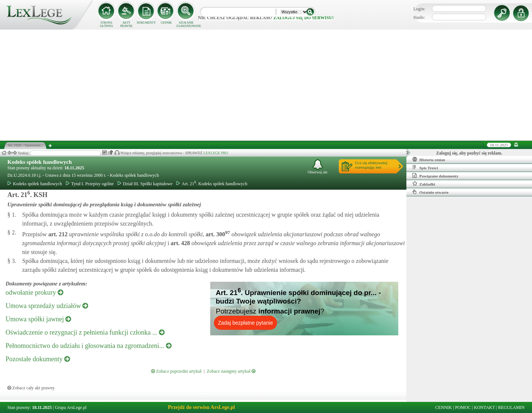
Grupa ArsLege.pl (71, 407)
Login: (419, 9)
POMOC (463, 407)
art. (57, 234)
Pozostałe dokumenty (38, 359)
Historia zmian (429, 159)
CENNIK (166, 23)
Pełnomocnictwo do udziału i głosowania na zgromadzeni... (88, 346)
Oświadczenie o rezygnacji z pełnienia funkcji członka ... (85, 332)
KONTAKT (485, 407)
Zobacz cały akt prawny (31, 388)
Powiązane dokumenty (435, 176)
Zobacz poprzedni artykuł (176, 371)
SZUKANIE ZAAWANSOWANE (186, 24)
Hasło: (419, 17)
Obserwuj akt (318, 167)
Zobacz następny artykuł (231, 371)
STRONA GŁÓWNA (106, 24)
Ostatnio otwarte (430, 192)
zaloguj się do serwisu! (303, 18)
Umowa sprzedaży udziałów (47, 306)
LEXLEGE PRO (216, 153)
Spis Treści (425, 167)
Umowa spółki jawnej (38, 319)
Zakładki (424, 184)
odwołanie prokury (34, 292)
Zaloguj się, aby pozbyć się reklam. (469, 153)
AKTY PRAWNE (126, 24)
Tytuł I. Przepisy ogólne (90, 184)
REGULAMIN (511, 407)
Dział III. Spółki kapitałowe (145, 184)
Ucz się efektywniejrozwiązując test (371, 165)
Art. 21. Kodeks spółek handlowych (212, 184)
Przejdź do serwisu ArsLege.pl (201, 407)
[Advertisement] (266, 85)
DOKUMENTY (146, 23)
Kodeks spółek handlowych (40, 162)
